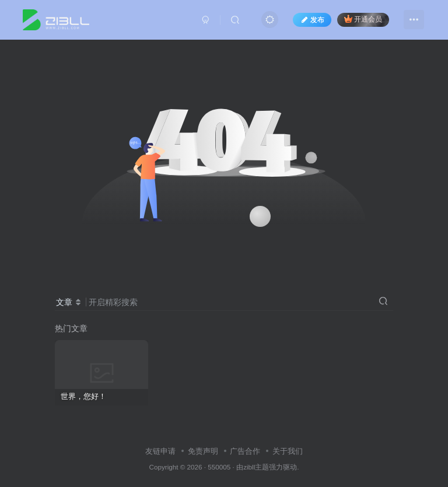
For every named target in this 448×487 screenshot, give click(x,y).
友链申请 (160, 451)
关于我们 (288, 451)
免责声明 (203, 451)
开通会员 (363, 19)
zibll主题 (256, 467)
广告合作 (245, 451)
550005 (219, 467)
